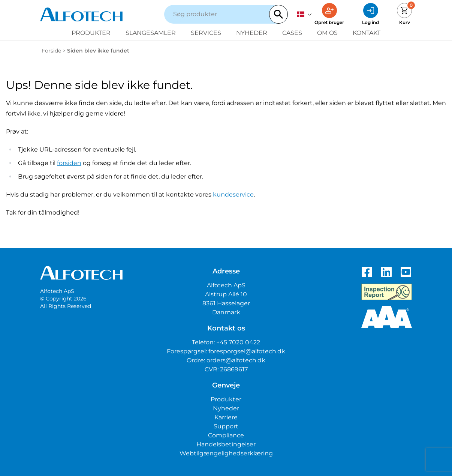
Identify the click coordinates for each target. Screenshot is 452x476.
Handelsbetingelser (226, 444)
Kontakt (367, 33)
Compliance (226, 435)
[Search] (278, 14)
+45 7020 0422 (238, 342)
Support (226, 426)
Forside (51, 51)
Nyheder (252, 33)
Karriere (226, 417)
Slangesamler (151, 33)
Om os (327, 33)
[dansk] (304, 14)
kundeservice (233, 194)
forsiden (69, 163)
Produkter (91, 33)
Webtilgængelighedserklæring (226, 453)
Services (206, 33)
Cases (292, 33)
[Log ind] (370, 14)
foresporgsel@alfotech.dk (247, 351)
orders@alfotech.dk (236, 360)
